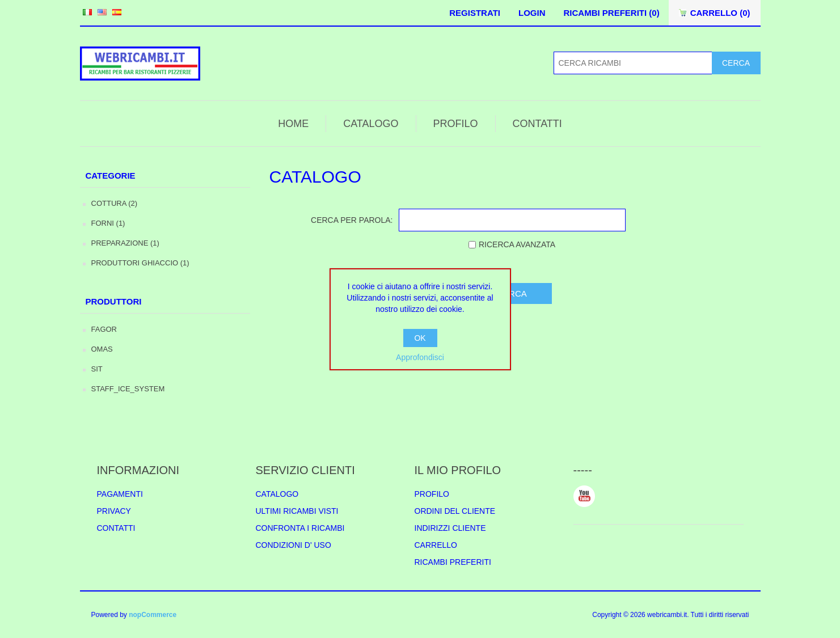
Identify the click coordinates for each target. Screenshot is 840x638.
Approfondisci (420, 357)
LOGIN (532, 13)
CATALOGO (371, 124)
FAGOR (104, 329)
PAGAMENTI (120, 494)
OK (420, 338)
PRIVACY (114, 511)
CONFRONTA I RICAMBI (300, 528)
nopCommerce (153, 615)
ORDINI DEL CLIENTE (455, 511)
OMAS (102, 349)
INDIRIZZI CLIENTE (450, 528)
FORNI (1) (108, 223)
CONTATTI (537, 124)
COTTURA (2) (115, 203)
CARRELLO (436, 545)
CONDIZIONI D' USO (294, 545)
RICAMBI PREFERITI (453, 562)
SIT (97, 369)
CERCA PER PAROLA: (352, 220)
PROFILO (456, 124)
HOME (293, 124)
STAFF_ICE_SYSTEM (128, 389)
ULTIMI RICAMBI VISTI (297, 511)
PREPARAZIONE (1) (125, 243)
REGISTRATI (475, 13)
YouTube (584, 496)
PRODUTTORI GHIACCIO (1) (140, 263)
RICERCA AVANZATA (517, 244)
